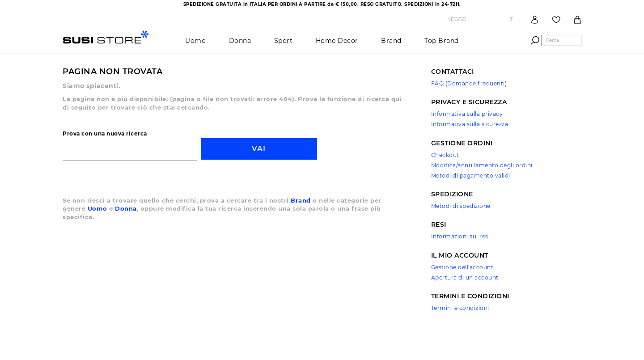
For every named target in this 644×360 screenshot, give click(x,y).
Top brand (442, 41)
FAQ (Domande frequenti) (469, 83)
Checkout (445, 155)
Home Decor (337, 41)
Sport (284, 41)
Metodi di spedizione (461, 206)
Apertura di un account (465, 277)
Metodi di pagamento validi (471, 176)
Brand (301, 200)
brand (391, 41)
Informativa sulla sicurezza (470, 124)
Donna (240, 41)
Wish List (556, 20)
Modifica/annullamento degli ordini (482, 165)
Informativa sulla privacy (467, 114)
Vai (259, 149)
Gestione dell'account (462, 267)
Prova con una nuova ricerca (105, 133)
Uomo (195, 41)
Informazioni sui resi (461, 236)
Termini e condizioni (460, 308)
